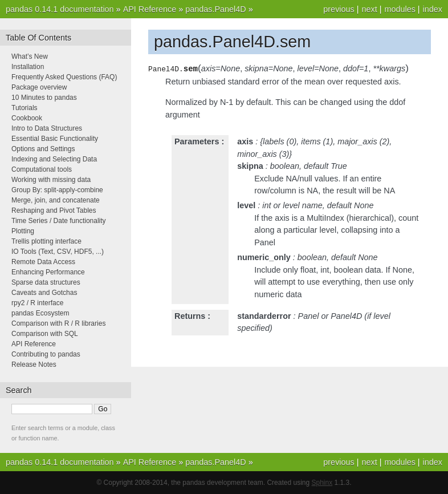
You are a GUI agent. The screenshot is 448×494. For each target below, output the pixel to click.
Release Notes (34, 365)
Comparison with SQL (45, 334)
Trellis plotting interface (46, 241)
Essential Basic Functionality (55, 139)
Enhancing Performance (48, 272)
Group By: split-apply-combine (57, 190)
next (369, 9)
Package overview (39, 87)
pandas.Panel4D (215, 9)
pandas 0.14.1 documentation (60, 9)
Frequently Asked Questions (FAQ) (64, 77)
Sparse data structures (46, 282)
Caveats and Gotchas (44, 293)
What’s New (30, 56)
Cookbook (27, 118)
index (433, 9)
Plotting (23, 231)
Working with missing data (51, 180)
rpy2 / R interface (37, 303)
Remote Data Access (43, 262)
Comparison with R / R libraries (58, 323)
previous (339, 9)
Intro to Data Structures (47, 128)
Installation (28, 67)
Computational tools (42, 169)
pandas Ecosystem (40, 313)
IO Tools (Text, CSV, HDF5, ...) (58, 252)
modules (400, 9)
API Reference (150, 9)
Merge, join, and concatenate (56, 200)
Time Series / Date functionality (59, 221)
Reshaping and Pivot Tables (54, 210)
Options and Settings (43, 149)
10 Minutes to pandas (44, 98)
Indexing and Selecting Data (54, 159)
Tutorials (25, 108)
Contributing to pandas (46, 354)
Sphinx (322, 483)
